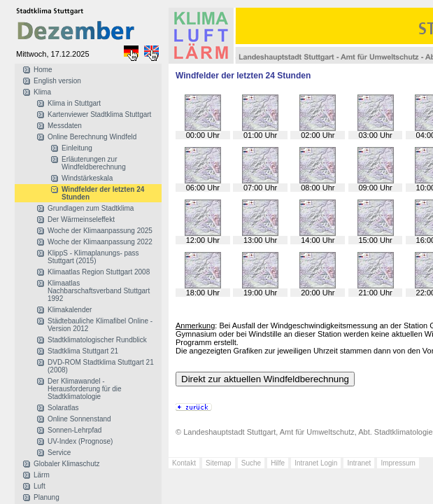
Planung (47, 497)
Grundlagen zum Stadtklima (91, 208)
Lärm (42, 475)
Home (43, 70)
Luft (40, 486)
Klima (42, 92)
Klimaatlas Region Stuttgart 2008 (99, 272)
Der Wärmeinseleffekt (81, 219)
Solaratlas (63, 408)
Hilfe (278, 463)
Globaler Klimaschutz (66, 464)
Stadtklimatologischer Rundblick (97, 340)
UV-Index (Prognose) (80, 441)
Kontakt (184, 463)
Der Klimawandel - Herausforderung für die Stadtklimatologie (85, 389)
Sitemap (219, 463)
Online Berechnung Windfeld (92, 137)
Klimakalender (70, 310)
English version (57, 81)
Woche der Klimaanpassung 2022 (100, 242)
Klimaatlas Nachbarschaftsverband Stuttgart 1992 (99, 291)
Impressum (398, 463)
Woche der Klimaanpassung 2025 (100, 231)
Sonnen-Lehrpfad (74, 430)
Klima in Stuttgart (74, 103)
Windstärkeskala (87, 178)
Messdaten (65, 126)
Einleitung (77, 148)
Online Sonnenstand (79, 419)
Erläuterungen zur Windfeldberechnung (94, 163)
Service (59, 453)
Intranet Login (316, 463)
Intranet (359, 463)
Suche (251, 463)
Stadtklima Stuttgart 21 (83, 351)
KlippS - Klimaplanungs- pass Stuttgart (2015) (93, 257)
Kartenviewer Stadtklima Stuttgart (99, 114)
